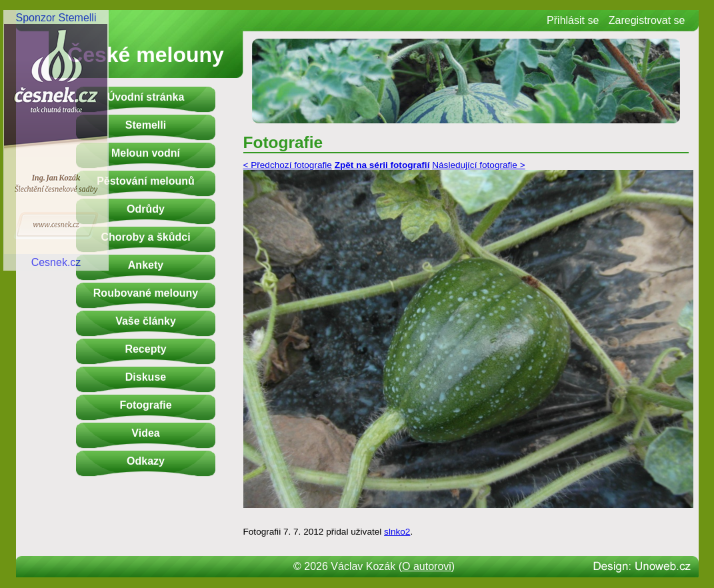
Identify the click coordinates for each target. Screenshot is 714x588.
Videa (145, 433)
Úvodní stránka (146, 97)
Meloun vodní (146, 153)
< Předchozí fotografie (288, 165)
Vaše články (146, 321)
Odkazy (146, 461)
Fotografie (145, 405)
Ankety (146, 265)
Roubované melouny (146, 293)
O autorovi (427, 566)
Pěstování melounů (146, 181)
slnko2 (397, 532)
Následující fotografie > (478, 165)
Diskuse (146, 377)
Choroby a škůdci (145, 237)
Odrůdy (146, 209)
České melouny (146, 55)
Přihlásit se (573, 20)
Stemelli (146, 125)
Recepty (145, 349)
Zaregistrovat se (647, 20)
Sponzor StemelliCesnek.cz (56, 140)
